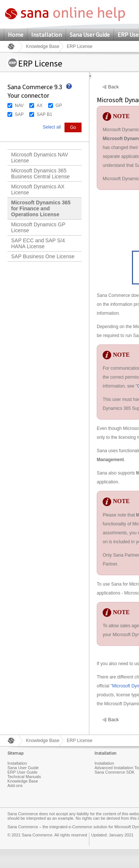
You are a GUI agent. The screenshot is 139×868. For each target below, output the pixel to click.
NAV (19, 106)
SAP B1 (44, 114)
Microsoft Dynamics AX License (38, 190)
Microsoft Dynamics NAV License (40, 158)
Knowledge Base (43, 46)
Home (16, 35)
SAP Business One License (43, 256)
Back (114, 87)
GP (59, 106)
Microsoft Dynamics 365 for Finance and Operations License (41, 208)
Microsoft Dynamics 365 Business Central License (40, 174)
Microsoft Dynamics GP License (38, 227)
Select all (52, 127)
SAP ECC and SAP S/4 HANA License (38, 243)
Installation (47, 35)
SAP (19, 114)
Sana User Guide (90, 35)
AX (40, 106)
